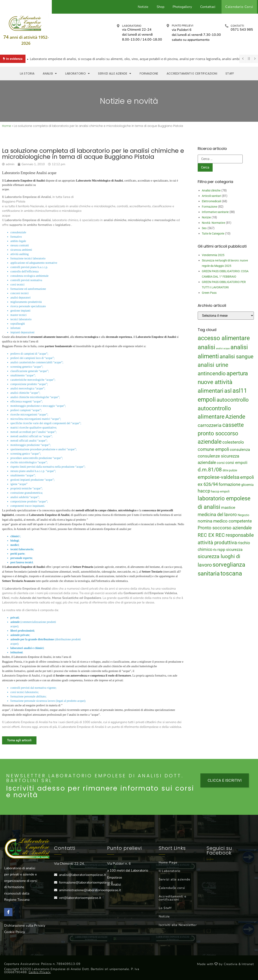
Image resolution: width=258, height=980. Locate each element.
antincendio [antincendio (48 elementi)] (212, 373)
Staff (230, 73)
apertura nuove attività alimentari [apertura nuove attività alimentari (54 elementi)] (223, 382)
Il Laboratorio (170, 871)
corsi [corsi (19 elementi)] (221, 463)
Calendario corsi (172, 888)
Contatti (237, 26)
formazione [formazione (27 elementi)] (230, 484)
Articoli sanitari (211, 196)
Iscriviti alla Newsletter (178, 925)
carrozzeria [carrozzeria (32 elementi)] (210, 425)
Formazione (149, 73)
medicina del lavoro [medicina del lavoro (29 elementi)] (217, 515)
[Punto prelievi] (168, 26)
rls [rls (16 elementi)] (215, 550)
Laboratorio (132, 26)
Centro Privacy (40, 972)
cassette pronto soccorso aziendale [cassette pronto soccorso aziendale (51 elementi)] (221, 433)
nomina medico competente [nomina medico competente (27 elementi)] (225, 521)
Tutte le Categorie (213, 234)
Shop (160, 7)
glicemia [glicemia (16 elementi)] (247, 485)
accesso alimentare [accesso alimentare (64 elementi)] (224, 338)
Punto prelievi (182, 26)
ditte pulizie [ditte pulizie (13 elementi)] (230, 470)
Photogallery (182, 7)
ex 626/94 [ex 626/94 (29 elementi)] (208, 484)
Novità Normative (213, 223)
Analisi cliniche (211, 190)
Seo (204, 228)
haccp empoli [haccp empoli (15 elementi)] (220, 491)
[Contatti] (227, 26)
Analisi (50, 73)
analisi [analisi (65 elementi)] (206, 347)
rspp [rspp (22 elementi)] (221, 550)
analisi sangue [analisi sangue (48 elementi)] (237, 356)
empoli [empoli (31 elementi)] (247, 477)
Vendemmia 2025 (213, 255)
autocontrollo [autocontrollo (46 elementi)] (233, 400)
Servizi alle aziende (115, 73)
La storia (27, 73)
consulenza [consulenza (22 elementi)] (240, 450)
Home (7, 126)
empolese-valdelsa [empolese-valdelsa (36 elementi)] (219, 477)
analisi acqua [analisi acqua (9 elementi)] (223, 349)
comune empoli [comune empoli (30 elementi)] (213, 449)
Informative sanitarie (215, 212)
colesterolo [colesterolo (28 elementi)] (233, 442)
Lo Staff (165, 908)
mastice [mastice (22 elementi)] (228, 508)
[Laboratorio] (118, 26)
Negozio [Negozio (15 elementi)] (243, 515)
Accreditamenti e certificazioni (173, 898)
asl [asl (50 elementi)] (228, 391)
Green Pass (209, 293)
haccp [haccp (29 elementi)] (204, 491)
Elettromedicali (211, 201)
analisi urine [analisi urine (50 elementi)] (213, 365)
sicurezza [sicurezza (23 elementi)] (234, 550)
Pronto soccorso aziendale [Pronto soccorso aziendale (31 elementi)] (225, 528)
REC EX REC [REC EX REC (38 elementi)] (211, 535)
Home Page (168, 862)
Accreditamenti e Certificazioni (192, 73)
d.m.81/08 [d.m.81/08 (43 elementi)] (210, 470)
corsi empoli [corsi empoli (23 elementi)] (236, 463)
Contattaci (208, 7)
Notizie (143, 7)
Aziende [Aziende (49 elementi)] (235, 417)
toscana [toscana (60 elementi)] (231, 573)
